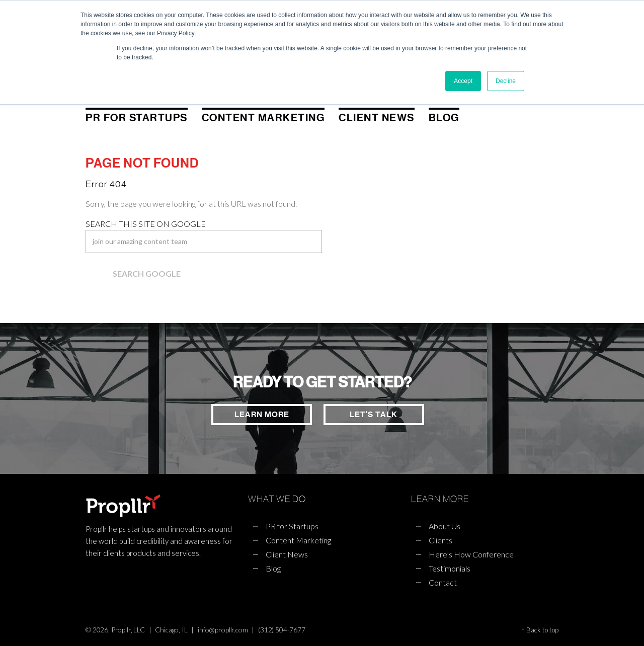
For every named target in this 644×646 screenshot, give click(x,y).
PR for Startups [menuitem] (137, 118)
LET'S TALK (374, 414)
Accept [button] (463, 81)
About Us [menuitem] (445, 526)
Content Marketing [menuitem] (263, 118)
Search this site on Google (146, 224)
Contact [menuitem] (443, 582)
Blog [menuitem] (444, 118)
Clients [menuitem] (440, 540)
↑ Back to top (540, 630)
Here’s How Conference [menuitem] (471, 554)
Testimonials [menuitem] (450, 568)
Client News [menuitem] (377, 118)
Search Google (147, 273)
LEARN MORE (260, 414)
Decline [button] (506, 81)
